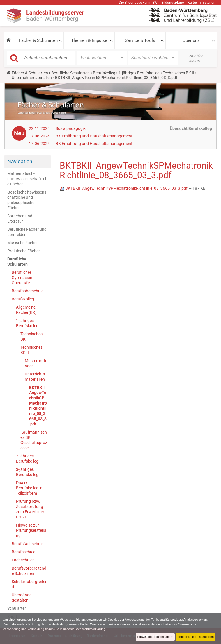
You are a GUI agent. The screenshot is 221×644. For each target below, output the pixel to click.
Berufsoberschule (28, 291)
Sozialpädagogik (71, 128)
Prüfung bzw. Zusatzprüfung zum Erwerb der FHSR (30, 509)
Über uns (191, 40)
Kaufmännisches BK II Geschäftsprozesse (34, 440)
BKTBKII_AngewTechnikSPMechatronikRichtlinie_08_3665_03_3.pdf (38, 406)
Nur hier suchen (196, 58)
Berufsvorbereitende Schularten (29, 571)
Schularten (17, 608)
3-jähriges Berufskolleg (27, 472)
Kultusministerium (202, 3)
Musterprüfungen (36, 363)
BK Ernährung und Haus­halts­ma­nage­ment (94, 136)
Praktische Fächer (24, 251)
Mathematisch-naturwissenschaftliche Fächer (27, 179)
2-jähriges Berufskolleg (27, 459)
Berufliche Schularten (70, 73)
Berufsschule (23, 552)
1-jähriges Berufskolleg (139, 73)
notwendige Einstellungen (155, 637)
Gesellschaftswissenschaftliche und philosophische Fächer (27, 200)
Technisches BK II (178, 73)
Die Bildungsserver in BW (138, 3)
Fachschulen (23, 560)
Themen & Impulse (89, 40)
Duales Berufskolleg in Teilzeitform (29, 488)
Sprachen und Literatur (20, 219)
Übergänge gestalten (22, 598)
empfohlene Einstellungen (196, 637)
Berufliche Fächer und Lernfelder (27, 232)
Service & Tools (140, 40)
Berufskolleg (104, 73)
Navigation (20, 161)
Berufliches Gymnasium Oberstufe (23, 278)
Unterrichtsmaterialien (32, 78)
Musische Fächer (23, 243)
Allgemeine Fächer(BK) (26, 310)
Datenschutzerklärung (90, 629)
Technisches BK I (31, 337)
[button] (8, 40)
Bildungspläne (173, 3)
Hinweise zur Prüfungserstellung (31, 530)
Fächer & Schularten (38, 40)
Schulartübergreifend (30, 584)
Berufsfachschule (28, 544)
